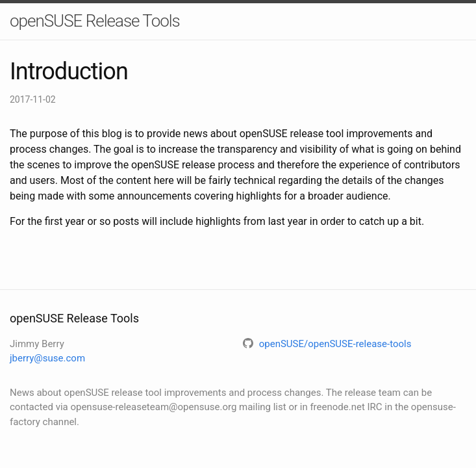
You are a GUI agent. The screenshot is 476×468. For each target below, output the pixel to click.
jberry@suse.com (47, 358)
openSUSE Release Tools (95, 21)
